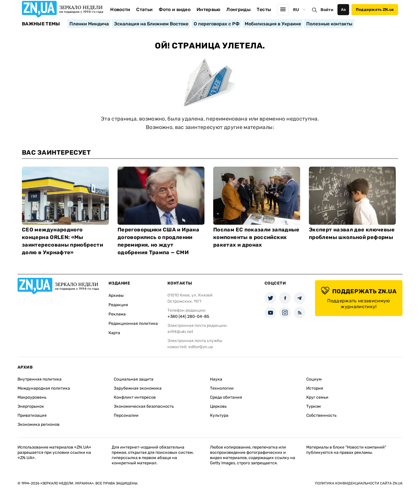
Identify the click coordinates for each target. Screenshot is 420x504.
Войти (327, 10)
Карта (114, 333)
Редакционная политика (133, 323)
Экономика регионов (38, 424)
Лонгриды (238, 9)
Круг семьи (317, 397)
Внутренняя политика (40, 379)
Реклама (117, 314)
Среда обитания (226, 397)
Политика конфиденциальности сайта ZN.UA (359, 483)
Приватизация (32, 415)
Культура (219, 415)
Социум (314, 379)
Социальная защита (134, 379)
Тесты (264, 9)
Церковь (218, 406)
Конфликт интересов (135, 397)
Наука (216, 379)
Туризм (314, 406)
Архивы (116, 295)
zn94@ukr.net (180, 332)
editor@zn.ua (201, 347)
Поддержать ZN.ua (375, 9)
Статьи (144, 9)
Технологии (222, 388)
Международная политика (44, 388)
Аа (343, 9)
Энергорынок (31, 406)
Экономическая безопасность (144, 406)
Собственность (321, 415)
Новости (120, 9)
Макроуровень (32, 397)
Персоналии (126, 415)
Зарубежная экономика (138, 388)
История (315, 388)
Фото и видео (175, 9)
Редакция (118, 305)
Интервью (209, 9)
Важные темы (41, 24)
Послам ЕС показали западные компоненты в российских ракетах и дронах (256, 237)
